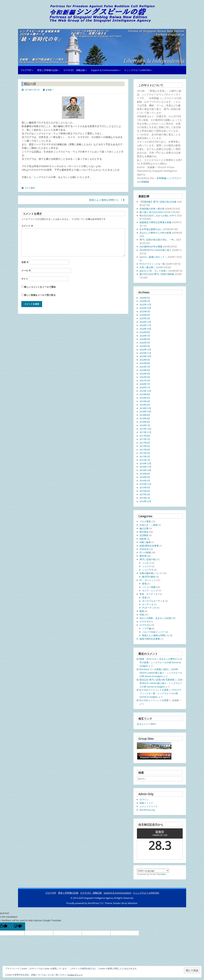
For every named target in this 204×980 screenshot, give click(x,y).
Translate (158, 874)
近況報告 (144, 535)
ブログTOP (26, 70)
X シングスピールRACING (138, 70)
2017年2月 (145, 457)
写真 (142, 615)
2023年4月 (145, 374)
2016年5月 (145, 477)
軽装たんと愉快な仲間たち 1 (107, 200)
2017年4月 (145, 450)
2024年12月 (145, 322)
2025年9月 (145, 311)
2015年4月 (145, 491)
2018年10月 (145, 411)
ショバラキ (148, 570)
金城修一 (50, 90)
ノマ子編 (147, 628)
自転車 (143, 539)
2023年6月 (145, 370)
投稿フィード (146, 803)
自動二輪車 (145, 542)
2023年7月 (145, 367)
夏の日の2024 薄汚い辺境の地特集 (157, 274)
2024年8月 (145, 332)
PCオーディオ (149, 608)
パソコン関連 (149, 587)
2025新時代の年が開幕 (151, 247)
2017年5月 (145, 446)
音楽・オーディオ (149, 594)
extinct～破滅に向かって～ (153, 257)
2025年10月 (145, 308)
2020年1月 (145, 387)
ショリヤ (147, 566)
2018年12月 (145, 408)
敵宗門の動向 (149, 577)
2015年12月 (145, 484)
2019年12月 (145, 391)
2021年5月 (145, 381)
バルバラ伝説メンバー (153, 632)
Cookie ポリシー (75, 975)
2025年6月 (145, 315)
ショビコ (147, 563)
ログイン (144, 799)
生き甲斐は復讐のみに (151, 229)
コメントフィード (149, 806)
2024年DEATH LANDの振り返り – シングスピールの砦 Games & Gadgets (161, 673)
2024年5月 (145, 343)
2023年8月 (145, 363)
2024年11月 (145, 325)
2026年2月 (145, 301)
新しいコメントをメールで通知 (40, 287)
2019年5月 (145, 398)
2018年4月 (145, 418)
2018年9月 (145, 415)
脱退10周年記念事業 (150, 639)
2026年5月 (145, 298)
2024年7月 (145, 336)
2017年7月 (145, 439)
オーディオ (148, 604)
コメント (27, 226)
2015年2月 (145, 494)
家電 (144, 584)
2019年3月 (145, 405)
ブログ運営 (30, 188)
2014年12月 (145, 501)
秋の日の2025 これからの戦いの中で (158, 216)
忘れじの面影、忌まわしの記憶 (155, 618)
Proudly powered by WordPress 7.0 (85, 903)
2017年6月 (145, 443)
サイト (25, 279)
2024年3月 (145, 346)
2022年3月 (145, 377)
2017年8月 (145, 436)
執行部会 (144, 532)
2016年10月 (145, 470)
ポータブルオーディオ (153, 601)
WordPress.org (147, 810)
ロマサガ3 (145, 621)
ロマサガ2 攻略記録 (74, 70)
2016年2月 (145, 481)
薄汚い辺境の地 (147, 559)
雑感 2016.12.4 (148, 659)
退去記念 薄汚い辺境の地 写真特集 (157, 680)
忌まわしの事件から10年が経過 (155, 233)
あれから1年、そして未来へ (154, 271)
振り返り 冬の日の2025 (151, 212)
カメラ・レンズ (150, 590)
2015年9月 (145, 487)
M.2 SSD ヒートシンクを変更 (154, 690)
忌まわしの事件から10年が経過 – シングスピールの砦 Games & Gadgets (161, 662)
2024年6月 (145, 339)
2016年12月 (145, 463)
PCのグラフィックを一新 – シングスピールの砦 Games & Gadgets (160, 693)
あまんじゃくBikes (146, 724)
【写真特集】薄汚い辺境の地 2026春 (158, 202)
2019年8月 (145, 394)
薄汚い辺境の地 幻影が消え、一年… (158, 240)
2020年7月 (145, 384)
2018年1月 (145, 425)
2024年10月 (145, 329)
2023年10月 (145, 356)
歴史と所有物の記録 (47, 70)
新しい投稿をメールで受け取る (40, 295)
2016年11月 (145, 467)
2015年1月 (145, 498)
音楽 (144, 597)
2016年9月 (145, 474)
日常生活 (144, 549)
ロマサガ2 (145, 625)
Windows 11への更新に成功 (154, 669)
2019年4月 (145, 401)
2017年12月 (145, 429)
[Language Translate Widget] (153, 871)
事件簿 (143, 556)
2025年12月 (145, 305)
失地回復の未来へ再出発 (152, 209)
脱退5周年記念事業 (149, 546)
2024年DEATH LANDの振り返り (155, 250)
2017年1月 (145, 460)
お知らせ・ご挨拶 (149, 525)
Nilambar (133, 903)
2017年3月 (145, 453)
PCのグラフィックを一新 (152, 264)
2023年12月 (145, 350)
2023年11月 (145, 353)
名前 (25, 262)
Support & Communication (105, 70)
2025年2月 (145, 318)
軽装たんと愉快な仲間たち (156, 635)
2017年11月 (145, 432)
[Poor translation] (18, 926)
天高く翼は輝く (147, 267)
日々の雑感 (145, 552)
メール (26, 270)
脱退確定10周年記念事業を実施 (155, 222)
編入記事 (144, 528)
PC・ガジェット (148, 580)
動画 (142, 611)
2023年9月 (145, 360)
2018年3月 (145, 422)
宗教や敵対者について (151, 573)
